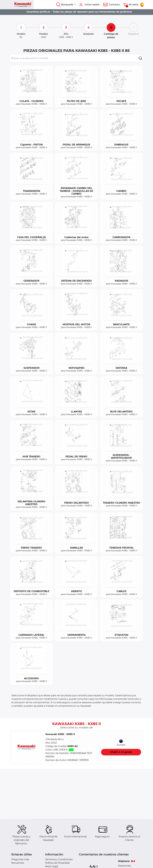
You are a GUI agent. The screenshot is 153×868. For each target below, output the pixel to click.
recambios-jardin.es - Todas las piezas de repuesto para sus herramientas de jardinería (79, 12)
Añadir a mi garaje (121, 752)
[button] (27, 747)
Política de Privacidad (57, 863)
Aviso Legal (52, 866)
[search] (141, 58)
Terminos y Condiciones (59, 859)
